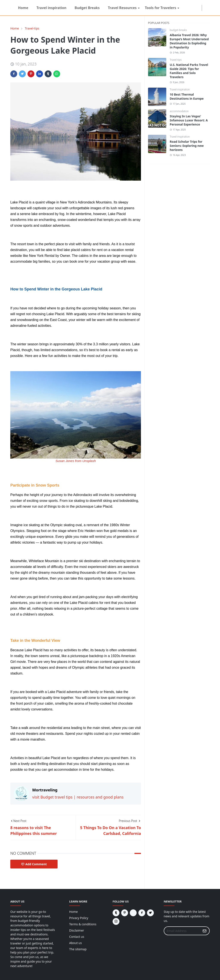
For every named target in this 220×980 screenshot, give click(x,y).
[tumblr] (196, 8)
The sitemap (78, 949)
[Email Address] (182, 931)
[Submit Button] (205, 931)
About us (76, 943)
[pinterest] (199, 8)
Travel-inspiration (180, 89)
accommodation (179, 111)
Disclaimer (77, 930)
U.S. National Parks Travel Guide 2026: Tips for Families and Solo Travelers (189, 71)
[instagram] (189, 8)
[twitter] (192, 8)
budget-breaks (178, 30)
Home (73, 912)
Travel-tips (176, 60)
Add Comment (34, 864)
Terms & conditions (83, 924)
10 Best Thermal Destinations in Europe (187, 96)
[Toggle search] (208, 8)
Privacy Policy (79, 918)
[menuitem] (23, 8)
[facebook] (185, 8)
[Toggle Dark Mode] (205, 8)
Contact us (77, 937)
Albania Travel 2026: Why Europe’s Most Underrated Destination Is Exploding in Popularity (189, 41)
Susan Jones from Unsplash (76, 461)
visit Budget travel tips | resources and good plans (78, 797)
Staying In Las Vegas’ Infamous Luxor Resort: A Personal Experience (189, 120)
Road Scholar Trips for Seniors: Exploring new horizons (187, 146)
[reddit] (182, 8)
